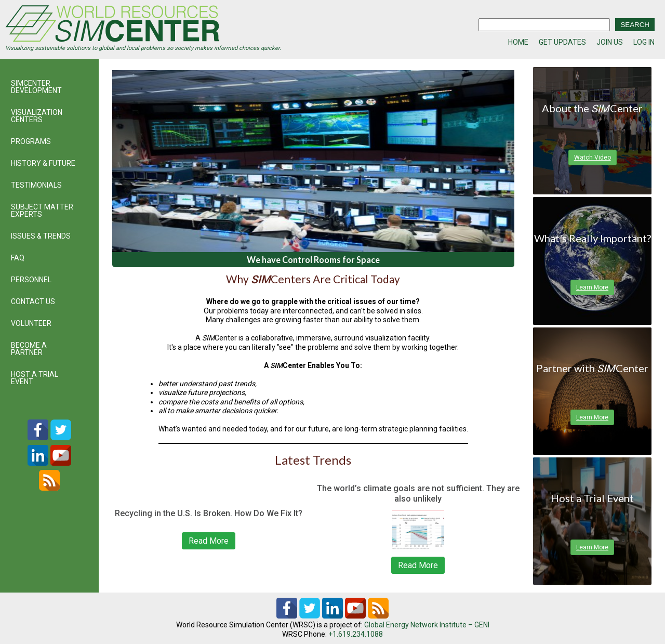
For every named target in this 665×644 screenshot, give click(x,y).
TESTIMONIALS (36, 185)
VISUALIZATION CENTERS (37, 116)
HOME (518, 42)
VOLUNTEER (31, 323)
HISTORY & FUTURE (43, 163)
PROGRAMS (31, 141)
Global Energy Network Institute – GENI (427, 625)
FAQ (18, 258)
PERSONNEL (31, 280)
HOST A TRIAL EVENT (35, 378)
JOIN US (610, 42)
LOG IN (644, 42)
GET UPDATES (562, 42)
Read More (209, 541)
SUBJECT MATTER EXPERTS (42, 211)
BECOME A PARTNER (29, 349)
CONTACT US (33, 301)
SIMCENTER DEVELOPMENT (36, 87)
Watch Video (593, 157)
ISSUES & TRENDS (41, 236)
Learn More (592, 287)
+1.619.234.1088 (356, 634)
